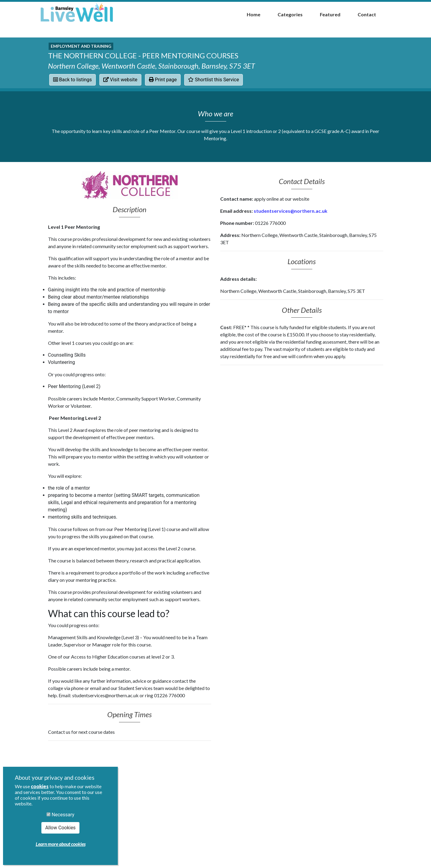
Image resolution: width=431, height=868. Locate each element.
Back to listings (73, 80)
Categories (290, 14)
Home (254, 14)
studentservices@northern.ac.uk (291, 211)
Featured (330, 14)
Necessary (60, 815)
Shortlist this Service (214, 80)
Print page (163, 80)
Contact (367, 14)
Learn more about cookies (61, 844)
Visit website (120, 80)
